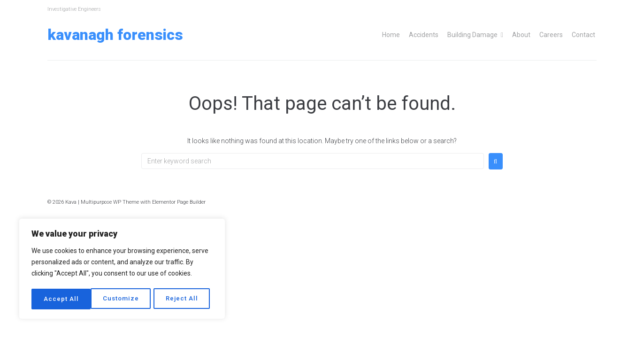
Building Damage (472, 35)
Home (391, 35)
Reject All (123, 299)
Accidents (424, 35)
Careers (551, 35)
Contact (583, 35)
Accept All (184, 299)
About (521, 35)
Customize (61, 299)
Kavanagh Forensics (115, 35)
